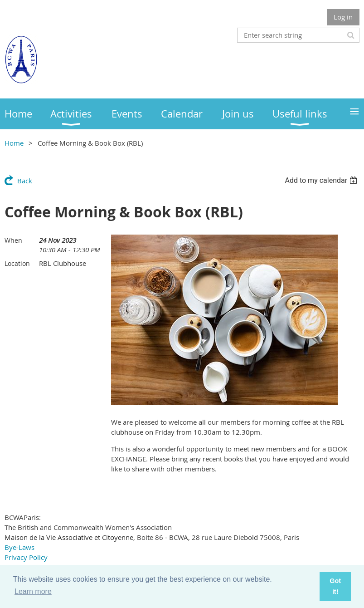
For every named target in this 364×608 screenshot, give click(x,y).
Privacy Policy (26, 557)
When (13, 240)
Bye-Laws (19, 547)
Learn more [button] (33, 591)
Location (17, 263)
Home (14, 143)
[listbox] (322, 180)
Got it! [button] (335, 586)
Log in (343, 17)
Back (25, 181)
